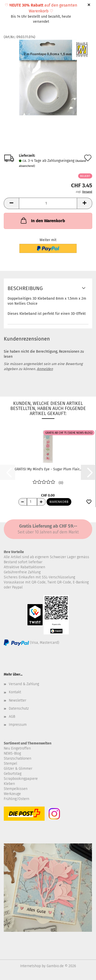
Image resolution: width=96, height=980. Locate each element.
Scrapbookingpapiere (21, 779)
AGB (12, 717)
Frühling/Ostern (17, 799)
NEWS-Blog (12, 753)
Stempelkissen (16, 789)
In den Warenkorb (42, 220)
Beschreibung (25, 288)
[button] (11, 203)
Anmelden (45, 369)
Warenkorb (59, 502)
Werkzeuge (12, 794)
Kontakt (15, 692)
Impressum (18, 725)
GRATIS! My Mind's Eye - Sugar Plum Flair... (48, 469)
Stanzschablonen (18, 758)
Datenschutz (19, 708)
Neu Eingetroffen (17, 748)
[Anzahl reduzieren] (23, 502)
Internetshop (30, 966)
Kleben (9, 784)
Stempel (10, 764)
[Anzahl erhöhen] (41, 502)
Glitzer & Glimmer (18, 769)
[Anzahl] (48, 203)
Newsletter (18, 700)
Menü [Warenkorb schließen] (8, 8)
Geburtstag (13, 774)
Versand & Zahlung (24, 684)
